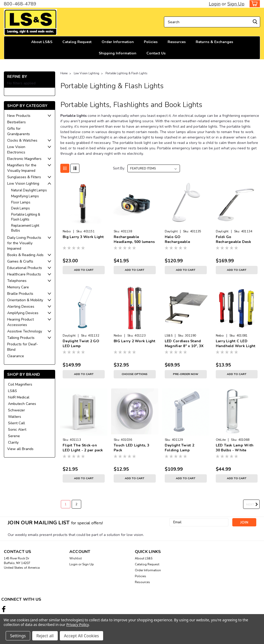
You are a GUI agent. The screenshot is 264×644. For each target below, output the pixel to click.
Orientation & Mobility (25, 300)
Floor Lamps (21, 202)
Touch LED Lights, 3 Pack (131, 448)
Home (64, 73)
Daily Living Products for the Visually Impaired (24, 243)
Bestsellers (16, 122)
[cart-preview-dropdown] (254, 4)
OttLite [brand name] (221, 440)
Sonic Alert (17, 430)
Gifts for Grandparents (19, 131)
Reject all (45, 636)
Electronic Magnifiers (24, 159)
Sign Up (236, 4)
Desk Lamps (20, 208)
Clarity (13, 442)
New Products (19, 116)
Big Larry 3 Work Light (83, 237)
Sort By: (119, 168)
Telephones (17, 281)
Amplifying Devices (23, 313)
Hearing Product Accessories (20, 322)
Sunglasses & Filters (24, 177)
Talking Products (21, 338)
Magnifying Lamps (25, 196)
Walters (15, 417)
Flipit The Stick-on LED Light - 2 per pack (83, 448)
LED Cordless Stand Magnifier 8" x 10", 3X (184, 344)
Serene (14, 436)
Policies (151, 42)
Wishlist (76, 558)
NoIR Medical (19, 397)
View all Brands (20, 449)
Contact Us (156, 53)
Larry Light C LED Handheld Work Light (236, 344)
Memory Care (18, 287)
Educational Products (25, 268)
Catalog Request (77, 42)
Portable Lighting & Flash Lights (26, 217)
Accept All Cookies (81, 636)
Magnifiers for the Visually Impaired (22, 168)
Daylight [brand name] (171, 231)
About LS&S (42, 42)
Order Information (118, 42)
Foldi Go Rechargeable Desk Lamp (233, 240)
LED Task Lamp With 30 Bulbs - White (235, 448)
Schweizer (16, 410)
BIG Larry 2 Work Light (135, 341)
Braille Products (20, 294)
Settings (18, 636)
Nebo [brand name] (67, 231)
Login (215, 4)
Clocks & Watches (22, 140)
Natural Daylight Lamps (29, 190)
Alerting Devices (21, 307)
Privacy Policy (77, 625)
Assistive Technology (25, 331)
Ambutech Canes (22, 404)
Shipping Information (118, 53)
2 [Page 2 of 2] (76, 504)
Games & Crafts (20, 261)
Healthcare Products (24, 274)
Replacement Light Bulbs (25, 228)
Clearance (16, 356)
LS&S (13, 391)
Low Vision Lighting (23, 184)
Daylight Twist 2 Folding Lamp (179, 448)
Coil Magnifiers (20, 384)
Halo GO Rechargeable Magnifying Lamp (180, 240)
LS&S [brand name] (169, 336)
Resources (177, 42)
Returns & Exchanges (214, 42)
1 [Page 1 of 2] (66, 504)
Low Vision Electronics (16, 150)
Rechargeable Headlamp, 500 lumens (134, 239)
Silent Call (16, 423)
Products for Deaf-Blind (23, 347)
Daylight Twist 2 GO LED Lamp (81, 344)
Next (253, 504)
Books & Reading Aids (25, 255)
